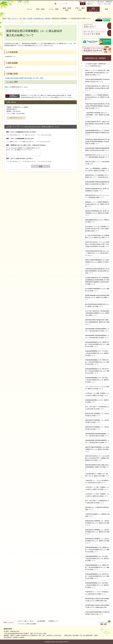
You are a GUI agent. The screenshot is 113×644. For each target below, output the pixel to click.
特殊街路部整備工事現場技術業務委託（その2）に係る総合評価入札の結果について (97, 330)
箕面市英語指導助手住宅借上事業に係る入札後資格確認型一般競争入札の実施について (97, 467)
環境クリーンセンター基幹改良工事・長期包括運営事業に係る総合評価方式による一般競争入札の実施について (97, 73)
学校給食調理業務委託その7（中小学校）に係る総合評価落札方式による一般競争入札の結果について (97, 353)
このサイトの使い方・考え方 (25, 621)
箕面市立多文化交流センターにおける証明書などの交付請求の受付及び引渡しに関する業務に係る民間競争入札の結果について (97, 244)
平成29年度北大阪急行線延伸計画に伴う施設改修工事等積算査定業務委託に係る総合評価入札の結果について (97, 106)
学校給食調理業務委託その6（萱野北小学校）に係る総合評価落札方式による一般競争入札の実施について (97, 567)
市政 (106, 9)
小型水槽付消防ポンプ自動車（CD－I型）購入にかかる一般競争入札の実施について (97, 475)
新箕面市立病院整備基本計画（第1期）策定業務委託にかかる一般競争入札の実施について (97, 213)
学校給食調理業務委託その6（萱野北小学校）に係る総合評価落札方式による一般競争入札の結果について (97, 362)
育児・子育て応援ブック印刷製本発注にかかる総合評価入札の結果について (97, 408)
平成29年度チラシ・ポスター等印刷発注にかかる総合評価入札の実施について (97, 593)
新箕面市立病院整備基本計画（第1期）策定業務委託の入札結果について (97, 190)
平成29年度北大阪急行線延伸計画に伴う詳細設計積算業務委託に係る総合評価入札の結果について (97, 271)
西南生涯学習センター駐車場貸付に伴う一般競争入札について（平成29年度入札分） (97, 176)
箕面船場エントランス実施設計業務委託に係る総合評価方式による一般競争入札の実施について (97, 204)
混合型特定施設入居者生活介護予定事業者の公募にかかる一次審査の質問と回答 (97, 606)
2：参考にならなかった (27, 142)
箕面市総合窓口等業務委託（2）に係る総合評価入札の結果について (97, 421)
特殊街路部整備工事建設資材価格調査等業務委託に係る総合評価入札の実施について (97, 183)
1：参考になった (13, 142)
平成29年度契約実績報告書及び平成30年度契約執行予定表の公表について (97, 80)
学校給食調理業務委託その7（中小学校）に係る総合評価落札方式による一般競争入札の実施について (97, 558)
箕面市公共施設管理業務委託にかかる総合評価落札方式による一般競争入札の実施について (97, 449)
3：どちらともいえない (45, 135)
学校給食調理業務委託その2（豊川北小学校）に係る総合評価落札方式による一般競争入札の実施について (97, 576)
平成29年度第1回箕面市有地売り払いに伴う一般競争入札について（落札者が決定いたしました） (97, 253)
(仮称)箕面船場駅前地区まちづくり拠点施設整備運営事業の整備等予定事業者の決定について (97, 133)
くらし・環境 (54, 9)
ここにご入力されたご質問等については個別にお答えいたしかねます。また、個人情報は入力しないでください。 (23, 152)
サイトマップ (91, 2)
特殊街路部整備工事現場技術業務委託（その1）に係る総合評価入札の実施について (97, 441)
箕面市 (4, 18)
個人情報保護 (41, 621)
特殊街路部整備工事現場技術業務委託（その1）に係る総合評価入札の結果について (97, 337)
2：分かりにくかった (29, 135)
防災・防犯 (40, 9)
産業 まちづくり (93, 9)
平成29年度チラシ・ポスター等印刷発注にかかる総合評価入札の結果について (97, 482)
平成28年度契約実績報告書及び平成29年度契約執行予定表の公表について (97, 613)
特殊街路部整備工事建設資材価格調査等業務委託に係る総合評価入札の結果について (97, 149)
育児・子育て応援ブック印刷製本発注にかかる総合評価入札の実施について (97, 502)
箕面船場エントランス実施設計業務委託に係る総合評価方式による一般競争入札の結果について (97, 97)
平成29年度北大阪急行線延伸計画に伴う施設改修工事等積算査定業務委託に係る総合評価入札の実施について (97, 142)
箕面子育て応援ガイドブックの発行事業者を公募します (97, 163)
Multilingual (109, 2)
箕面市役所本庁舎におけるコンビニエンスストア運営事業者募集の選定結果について (97, 156)
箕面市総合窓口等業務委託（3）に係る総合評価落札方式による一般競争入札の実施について (97, 523)
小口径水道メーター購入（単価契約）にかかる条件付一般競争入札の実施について (97, 488)
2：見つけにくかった (29, 161)
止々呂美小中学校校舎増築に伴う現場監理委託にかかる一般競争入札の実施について (97, 236)
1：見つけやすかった (14, 161)
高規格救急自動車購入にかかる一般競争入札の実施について (97, 401)
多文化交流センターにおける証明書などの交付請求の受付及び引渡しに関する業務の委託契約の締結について (97, 229)
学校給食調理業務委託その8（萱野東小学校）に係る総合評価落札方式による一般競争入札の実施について (97, 550)
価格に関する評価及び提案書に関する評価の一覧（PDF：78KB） (26, 78)
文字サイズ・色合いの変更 (104, 4)
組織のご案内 (83, 2)
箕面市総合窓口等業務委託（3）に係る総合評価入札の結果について (97, 415)
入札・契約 (23, 18)
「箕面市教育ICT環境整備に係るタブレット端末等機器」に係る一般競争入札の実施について (97, 115)
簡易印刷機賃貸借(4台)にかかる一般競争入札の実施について (97, 221)
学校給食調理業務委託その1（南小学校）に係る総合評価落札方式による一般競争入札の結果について (97, 380)
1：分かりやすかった (14, 135)
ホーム (29, 9)
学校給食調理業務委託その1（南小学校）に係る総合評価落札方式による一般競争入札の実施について (97, 585)
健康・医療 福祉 (67, 9)
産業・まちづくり (13, 18)
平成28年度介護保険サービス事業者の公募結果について (97, 515)
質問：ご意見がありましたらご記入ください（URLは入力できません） (27, 145)
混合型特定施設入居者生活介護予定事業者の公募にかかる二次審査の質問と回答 (97, 600)
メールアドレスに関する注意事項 (27, 624)
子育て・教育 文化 (80, 9)
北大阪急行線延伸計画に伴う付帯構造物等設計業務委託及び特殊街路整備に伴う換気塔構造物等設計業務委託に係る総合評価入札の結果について (97, 281)
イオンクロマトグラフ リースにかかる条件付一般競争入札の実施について (97, 388)
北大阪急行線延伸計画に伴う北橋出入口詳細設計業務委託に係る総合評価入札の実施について (97, 124)
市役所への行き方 (8, 622)
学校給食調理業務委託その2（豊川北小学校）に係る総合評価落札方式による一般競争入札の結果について (97, 371)
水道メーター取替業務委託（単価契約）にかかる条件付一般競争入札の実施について (97, 169)
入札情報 (30, 18)
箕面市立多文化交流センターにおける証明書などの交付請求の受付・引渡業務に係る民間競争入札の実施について (97, 458)
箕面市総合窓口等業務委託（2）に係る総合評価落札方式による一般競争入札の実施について (97, 532)
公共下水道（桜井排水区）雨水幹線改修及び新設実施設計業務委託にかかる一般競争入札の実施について (97, 313)
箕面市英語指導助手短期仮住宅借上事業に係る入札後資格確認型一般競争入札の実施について (97, 322)
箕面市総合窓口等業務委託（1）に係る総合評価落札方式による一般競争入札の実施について (97, 541)
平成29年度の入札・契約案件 (42, 18)
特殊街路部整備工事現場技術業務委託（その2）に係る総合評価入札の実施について (97, 435)
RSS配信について (54, 621)
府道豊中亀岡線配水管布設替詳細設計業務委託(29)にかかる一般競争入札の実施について (97, 298)
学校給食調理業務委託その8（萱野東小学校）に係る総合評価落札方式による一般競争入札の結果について (97, 344)
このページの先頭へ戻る (103, 624)
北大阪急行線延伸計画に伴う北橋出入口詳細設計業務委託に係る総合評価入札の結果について (97, 88)
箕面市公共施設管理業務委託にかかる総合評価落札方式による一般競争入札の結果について (97, 262)
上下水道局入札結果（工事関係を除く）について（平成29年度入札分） (97, 65)
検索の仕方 (90, 4)
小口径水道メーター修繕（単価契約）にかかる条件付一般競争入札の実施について (97, 394)
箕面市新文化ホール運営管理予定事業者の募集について (97, 508)
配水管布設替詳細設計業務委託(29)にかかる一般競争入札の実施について (97, 305)
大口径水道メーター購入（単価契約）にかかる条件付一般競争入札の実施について (97, 495)
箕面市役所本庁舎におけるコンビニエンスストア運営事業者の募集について (97, 196)
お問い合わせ (100, 2)
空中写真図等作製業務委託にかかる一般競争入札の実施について (97, 290)
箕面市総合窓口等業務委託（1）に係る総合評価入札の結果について (97, 428)
